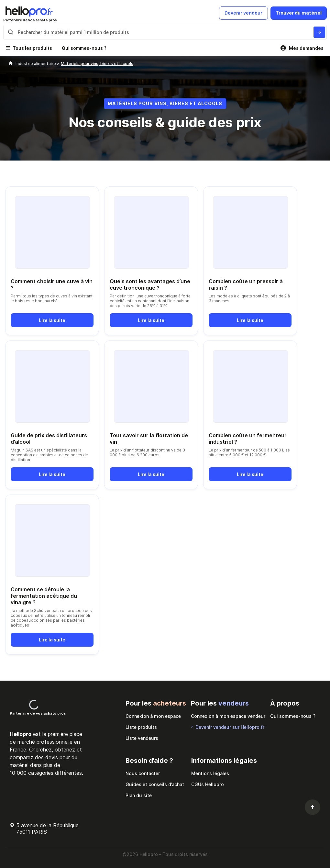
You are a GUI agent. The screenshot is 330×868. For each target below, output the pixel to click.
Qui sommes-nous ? (84, 48)
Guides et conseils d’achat (155, 784)
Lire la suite (52, 320)
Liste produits (141, 727)
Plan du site (139, 795)
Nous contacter (143, 773)
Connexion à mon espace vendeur (228, 716)
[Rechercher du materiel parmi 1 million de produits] (319, 32)
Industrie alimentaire (36, 64)
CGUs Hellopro (208, 784)
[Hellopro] (11, 64)
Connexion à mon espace (153, 716)
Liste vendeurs (142, 738)
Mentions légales (210, 773)
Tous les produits (32, 48)
